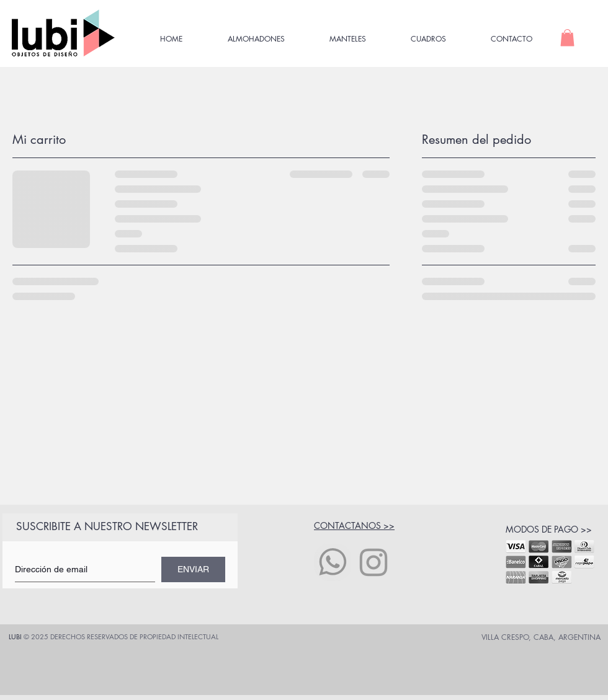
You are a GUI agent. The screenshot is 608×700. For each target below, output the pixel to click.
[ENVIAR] (193, 569)
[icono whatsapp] (333, 562)
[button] (567, 38)
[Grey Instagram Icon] (373, 562)
